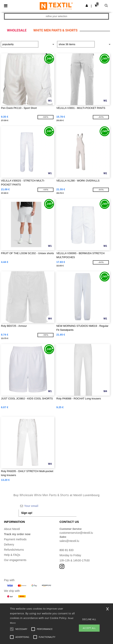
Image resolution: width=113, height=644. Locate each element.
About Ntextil (12, 529)
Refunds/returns (14, 550)
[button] (87, 6)
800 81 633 (66, 550)
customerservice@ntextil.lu (76, 533)
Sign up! (27, 513)
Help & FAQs (12, 555)
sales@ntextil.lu (69, 541)
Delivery (9, 544)
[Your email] (48, 506)
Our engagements (15, 560)
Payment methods (15, 539)
